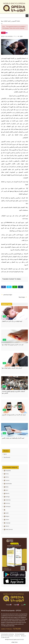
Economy (7, 503)
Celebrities (7, 500)
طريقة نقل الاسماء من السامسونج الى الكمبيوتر (14, 415)
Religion (6, 516)
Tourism (6, 480)
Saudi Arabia (8, 484)
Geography (7, 471)
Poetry (6, 474)
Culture (6, 520)
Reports (6, 493)
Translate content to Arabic (12, 279)
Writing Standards (20, 634)
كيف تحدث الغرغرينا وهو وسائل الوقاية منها (13, 345)
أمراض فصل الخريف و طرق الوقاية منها (12, 368)
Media (6, 487)
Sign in (5, 454)
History (6, 477)
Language (7, 523)
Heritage (7, 497)
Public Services (8, 529)
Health (6, 513)
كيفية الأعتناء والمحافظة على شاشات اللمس (13, 438)
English (16, 605)
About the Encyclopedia (7, 636)
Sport (6, 490)
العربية (23, 605)
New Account (7, 457)
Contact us (17, 636)
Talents (6, 526)
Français (9, 605)
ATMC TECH (15, 642)
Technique (7, 507)
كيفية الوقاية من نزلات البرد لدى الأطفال (12, 321)
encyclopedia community (7, 634)
